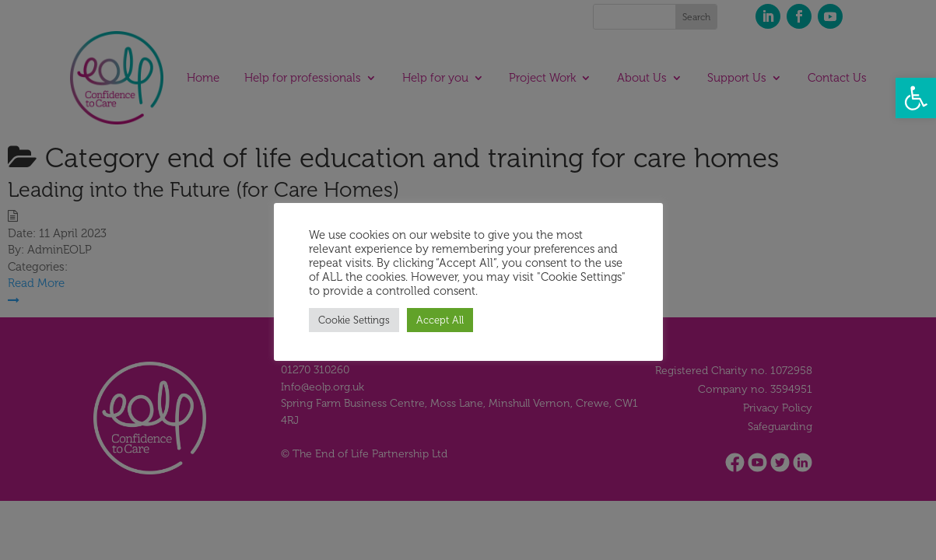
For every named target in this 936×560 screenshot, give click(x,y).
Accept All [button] (440, 320)
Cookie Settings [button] (354, 320)
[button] (916, 98)
